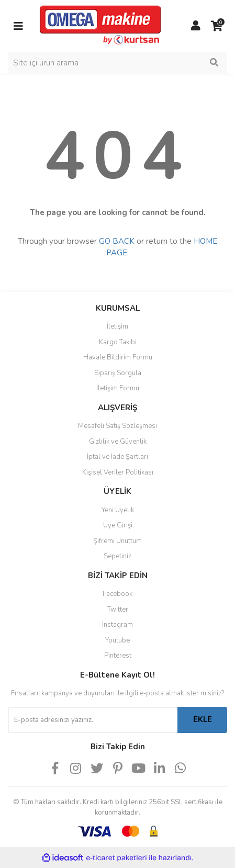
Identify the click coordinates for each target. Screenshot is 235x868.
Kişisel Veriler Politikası (118, 472)
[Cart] (217, 26)
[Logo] (100, 26)
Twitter (118, 610)
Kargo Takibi (118, 342)
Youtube (117, 640)
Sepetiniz (117, 556)
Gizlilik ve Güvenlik (118, 442)
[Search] (117, 63)
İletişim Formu (118, 388)
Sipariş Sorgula (118, 373)
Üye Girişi (118, 525)
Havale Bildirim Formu (118, 357)
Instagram (117, 625)
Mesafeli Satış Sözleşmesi (117, 426)
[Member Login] (196, 26)
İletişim (117, 326)
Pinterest (118, 656)
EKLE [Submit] (203, 719)
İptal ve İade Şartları (117, 457)
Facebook (117, 594)
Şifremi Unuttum (117, 541)
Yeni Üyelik (118, 510)
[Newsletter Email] (93, 720)
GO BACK (117, 241)
